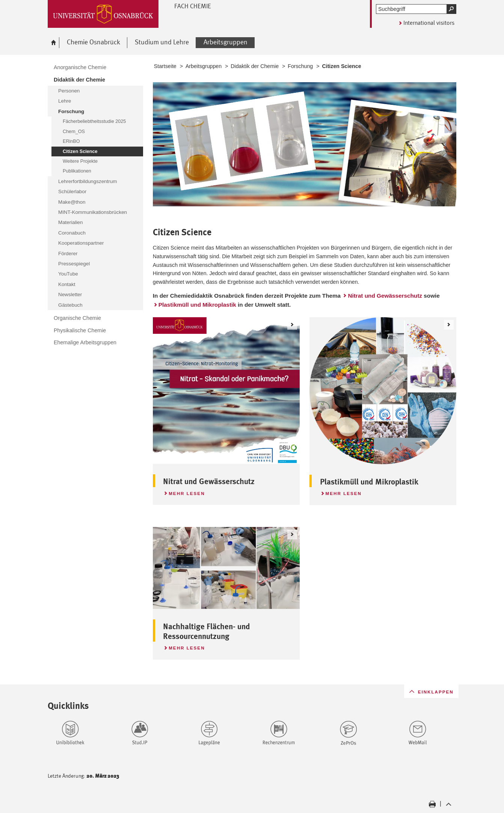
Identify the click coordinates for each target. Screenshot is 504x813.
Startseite (165, 66)
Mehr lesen (184, 492)
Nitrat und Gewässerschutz (385, 296)
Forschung (300, 66)
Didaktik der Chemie (255, 66)
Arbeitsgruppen (204, 66)
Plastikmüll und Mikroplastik (197, 305)
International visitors (429, 23)
